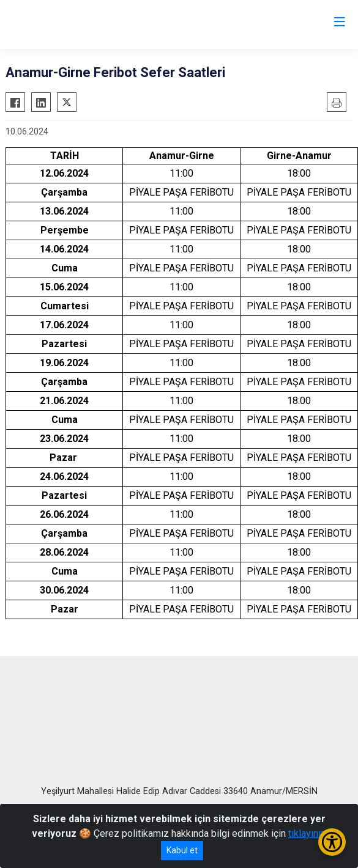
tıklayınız (307, 833)
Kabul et (182, 850)
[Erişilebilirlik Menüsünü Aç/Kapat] (332, 842)
